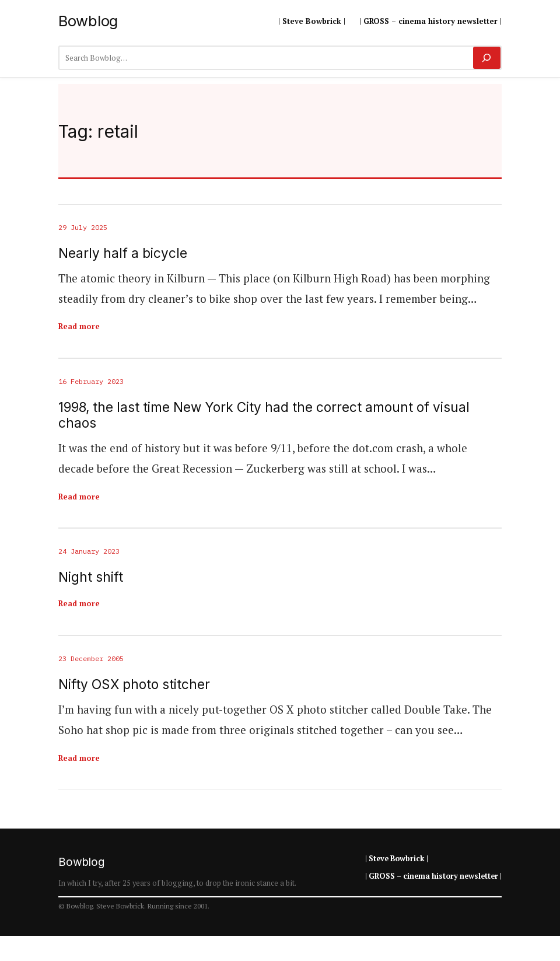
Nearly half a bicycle (123, 253)
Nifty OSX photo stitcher (134, 684)
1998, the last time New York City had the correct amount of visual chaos (264, 415)
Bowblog (88, 21)
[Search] (487, 58)
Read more (79, 326)
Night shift (91, 577)
